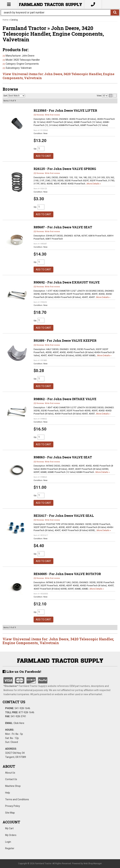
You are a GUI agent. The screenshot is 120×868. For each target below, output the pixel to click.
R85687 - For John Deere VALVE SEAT (63, 227)
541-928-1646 (22, 708)
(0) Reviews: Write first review (47, 115)
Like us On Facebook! (22, 671)
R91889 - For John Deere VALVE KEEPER (65, 341)
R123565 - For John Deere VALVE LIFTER (65, 110)
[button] (60, 12)
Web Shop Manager (93, 864)
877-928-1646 (27, 712)
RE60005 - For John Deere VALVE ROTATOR (67, 574)
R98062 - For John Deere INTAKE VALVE (65, 399)
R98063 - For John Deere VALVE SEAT (63, 457)
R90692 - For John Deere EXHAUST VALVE (67, 282)
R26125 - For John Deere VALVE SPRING (65, 169)
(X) (4, 56)
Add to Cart (43, 156)
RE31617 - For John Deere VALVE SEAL (64, 516)
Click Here (19, 723)
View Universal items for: (58, 76)
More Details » (94, 184)
